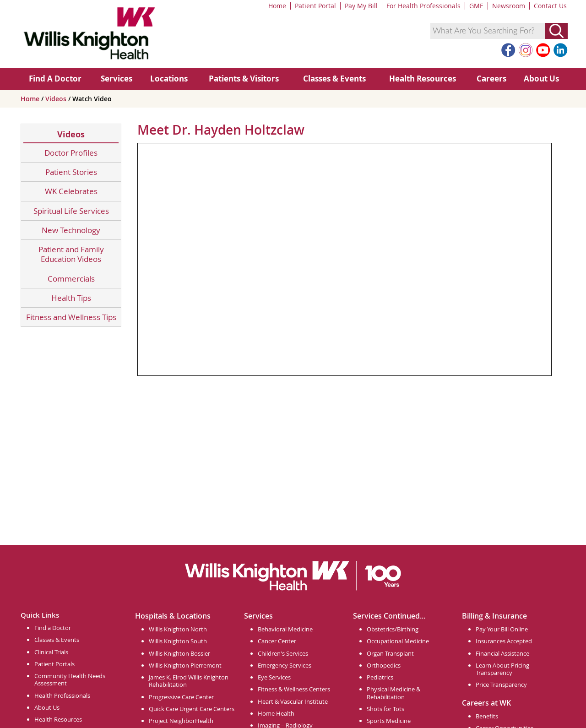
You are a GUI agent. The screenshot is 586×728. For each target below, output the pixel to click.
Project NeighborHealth (181, 721)
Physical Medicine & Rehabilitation (393, 693)
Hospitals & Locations (173, 616)
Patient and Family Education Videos (71, 254)
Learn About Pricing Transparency (502, 669)
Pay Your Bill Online (502, 629)
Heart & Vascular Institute (293, 701)
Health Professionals (62, 695)
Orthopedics (384, 665)
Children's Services (283, 653)
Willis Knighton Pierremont (185, 665)
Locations (169, 79)
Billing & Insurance (494, 616)
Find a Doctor (53, 628)
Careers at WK (486, 703)
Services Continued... (389, 616)
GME (476, 6)
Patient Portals (54, 664)
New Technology (71, 230)
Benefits (487, 716)
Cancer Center (277, 641)
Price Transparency (501, 685)
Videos (57, 99)
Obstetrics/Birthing (393, 629)
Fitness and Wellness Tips (71, 317)
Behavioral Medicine (285, 629)
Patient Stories (71, 172)
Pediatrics (380, 677)
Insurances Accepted (504, 641)
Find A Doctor (55, 79)
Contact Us (550, 6)
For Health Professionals (423, 6)
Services (117, 79)
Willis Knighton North (178, 629)
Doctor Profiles (71, 153)
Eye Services (274, 677)
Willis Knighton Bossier (179, 653)
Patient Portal (315, 6)
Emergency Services (285, 665)
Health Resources (423, 79)
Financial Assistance (502, 653)
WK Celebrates (71, 191)
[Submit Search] (556, 31)
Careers (491, 79)
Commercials (71, 279)
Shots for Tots (385, 709)
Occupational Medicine (398, 641)
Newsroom (509, 6)
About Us (541, 79)
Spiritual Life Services (71, 211)
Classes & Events (334, 79)
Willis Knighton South (178, 641)
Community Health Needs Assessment (70, 679)
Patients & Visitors (244, 79)
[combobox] (488, 31)
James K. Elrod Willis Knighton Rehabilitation (189, 681)
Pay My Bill (361, 6)
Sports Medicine (389, 721)
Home (277, 6)
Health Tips (71, 298)
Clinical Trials (51, 652)
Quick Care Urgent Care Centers (192, 709)
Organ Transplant (390, 653)
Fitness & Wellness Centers (294, 689)
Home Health (276, 713)
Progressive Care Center (181, 697)
